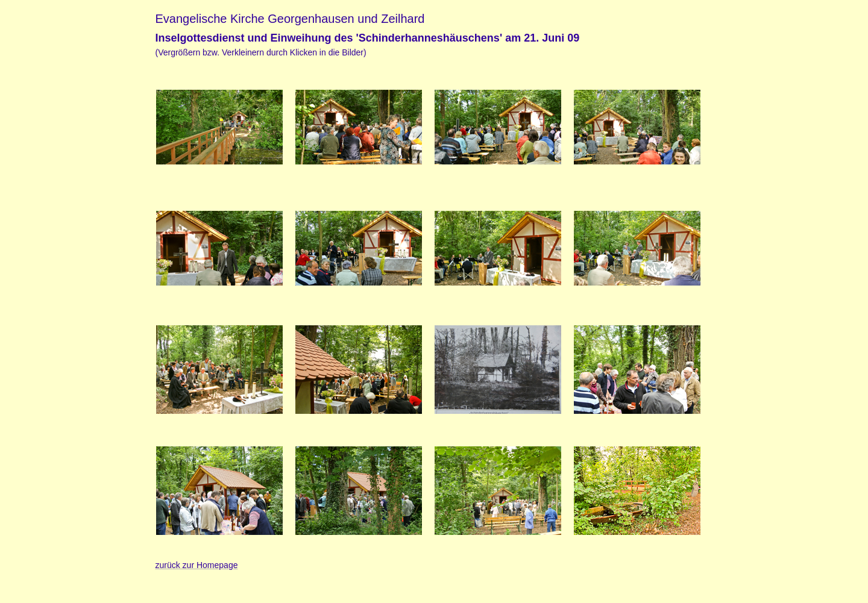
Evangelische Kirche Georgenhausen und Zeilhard (290, 19)
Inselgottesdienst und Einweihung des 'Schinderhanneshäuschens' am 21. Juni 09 (368, 38)
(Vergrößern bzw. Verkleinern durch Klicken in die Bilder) (261, 52)
